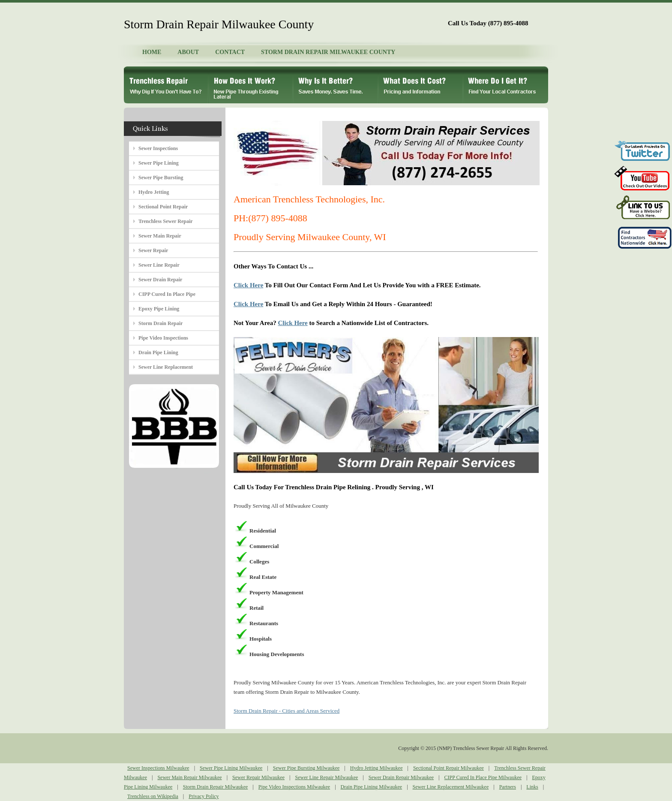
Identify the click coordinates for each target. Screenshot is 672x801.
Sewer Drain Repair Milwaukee (401, 777)
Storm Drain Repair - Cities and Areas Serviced (286, 711)
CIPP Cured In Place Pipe (167, 294)
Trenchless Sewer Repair (166, 221)
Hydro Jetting (154, 192)
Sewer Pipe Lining (159, 163)
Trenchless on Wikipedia (153, 796)
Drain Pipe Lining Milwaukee (372, 787)
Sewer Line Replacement (166, 367)
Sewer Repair (153, 250)
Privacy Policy (204, 796)
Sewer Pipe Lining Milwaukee (231, 768)
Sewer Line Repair (159, 265)
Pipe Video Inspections (163, 338)
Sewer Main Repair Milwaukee (189, 777)
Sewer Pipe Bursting (161, 178)
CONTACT (230, 52)
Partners (508, 787)
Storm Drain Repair (160, 323)
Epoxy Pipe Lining (159, 309)
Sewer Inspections (158, 148)
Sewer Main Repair (160, 236)
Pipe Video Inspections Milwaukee (294, 787)
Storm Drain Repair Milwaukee (216, 787)
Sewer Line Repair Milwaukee (326, 777)
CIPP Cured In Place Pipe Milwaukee (483, 777)
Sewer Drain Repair (160, 280)
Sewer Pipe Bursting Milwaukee (306, 768)
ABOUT (188, 52)
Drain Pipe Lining (158, 352)
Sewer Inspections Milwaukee (158, 768)
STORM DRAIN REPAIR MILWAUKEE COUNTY (328, 52)
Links (532, 787)
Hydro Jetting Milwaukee (376, 768)
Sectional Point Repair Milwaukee (448, 768)
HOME (152, 52)
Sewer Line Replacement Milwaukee (451, 787)
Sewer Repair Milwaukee (258, 777)
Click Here (248, 285)
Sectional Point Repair (163, 207)
